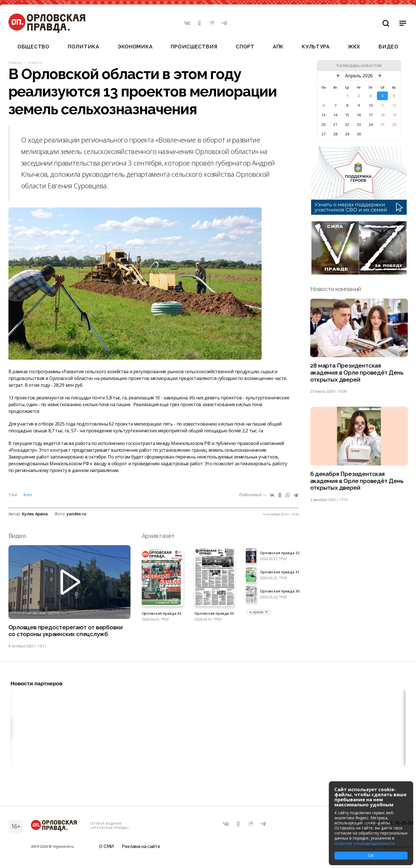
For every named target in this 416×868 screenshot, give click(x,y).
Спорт (245, 47)
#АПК (28, 495)
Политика (84, 47)
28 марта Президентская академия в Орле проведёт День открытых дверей (357, 373)
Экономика (135, 47)
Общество (33, 47)
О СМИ (106, 847)
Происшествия (194, 47)
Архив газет (158, 536)
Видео (389, 47)
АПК (278, 47)
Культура (316, 47)
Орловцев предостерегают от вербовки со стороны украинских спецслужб (66, 631)
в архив (259, 612)
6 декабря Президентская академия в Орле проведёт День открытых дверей (357, 481)
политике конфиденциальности (365, 843)
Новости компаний (336, 289)
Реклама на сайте (141, 847)
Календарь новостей (359, 66)
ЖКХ (354, 47)
